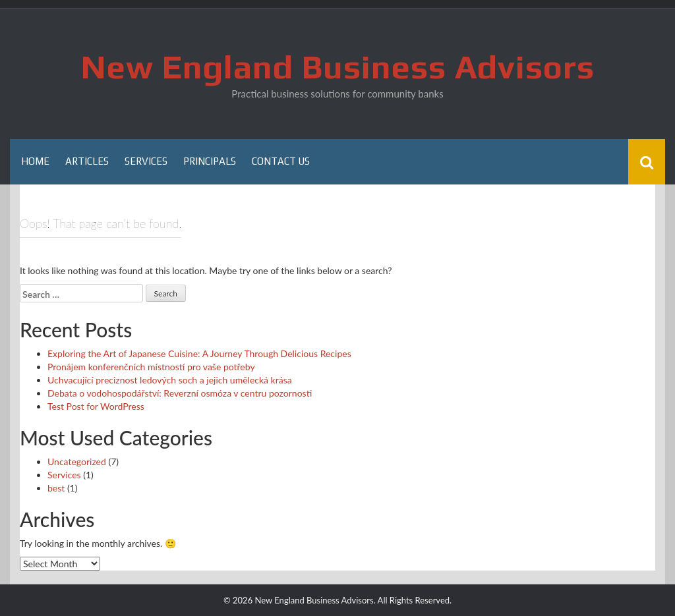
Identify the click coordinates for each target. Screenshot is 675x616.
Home (35, 161)
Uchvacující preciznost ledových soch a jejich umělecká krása (170, 380)
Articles (87, 161)
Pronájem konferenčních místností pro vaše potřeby (151, 367)
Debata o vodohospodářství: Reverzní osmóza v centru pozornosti (180, 393)
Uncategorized (77, 462)
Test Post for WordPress (96, 406)
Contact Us (281, 161)
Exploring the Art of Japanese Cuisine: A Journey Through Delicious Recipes (199, 353)
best (56, 488)
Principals (210, 161)
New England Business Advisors (338, 67)
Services (146, 161)
